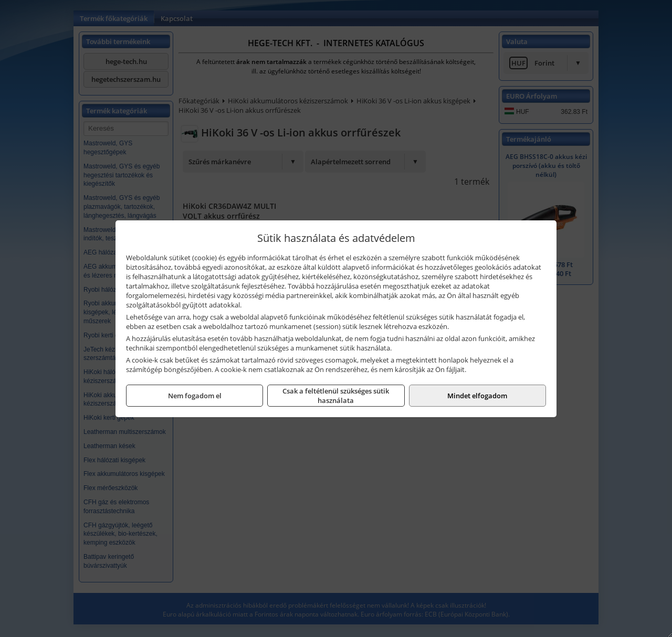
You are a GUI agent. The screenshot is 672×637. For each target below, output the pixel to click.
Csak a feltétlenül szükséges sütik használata (336, 396)
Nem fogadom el (195, 396)
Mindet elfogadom (477, 396)
